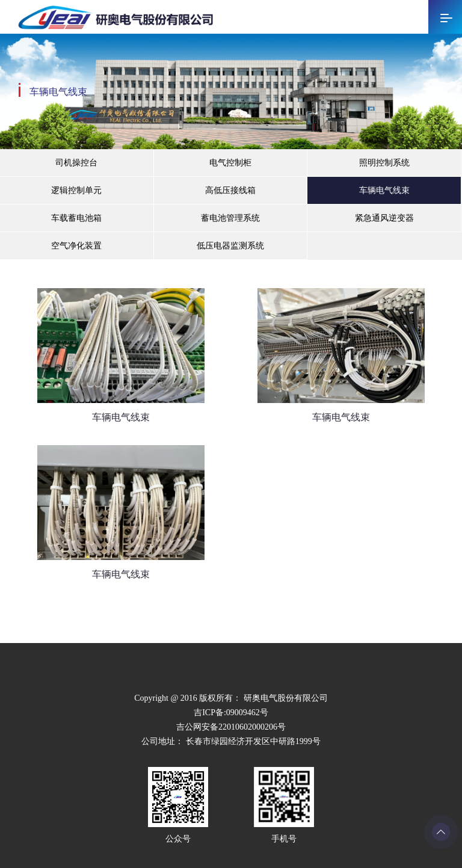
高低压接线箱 (230, 190)
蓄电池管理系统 (230, 218)
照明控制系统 (384, 163)
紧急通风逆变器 (384, 218)
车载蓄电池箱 (76, 218)
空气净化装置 (76, 246)
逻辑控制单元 (76, 190)
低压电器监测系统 (230, 246)
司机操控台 (76, 163)
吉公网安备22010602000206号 (231, 727)
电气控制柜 (230, 163)
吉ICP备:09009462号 (231, 713)
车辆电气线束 (384, 190)
